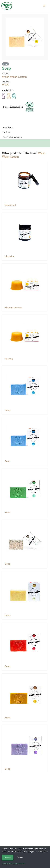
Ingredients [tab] (8, 127)
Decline (20, 857)
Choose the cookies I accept (14, 863)
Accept (8, 857)
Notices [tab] (6, 132)
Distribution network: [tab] (13, 137)
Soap (5, 64)
